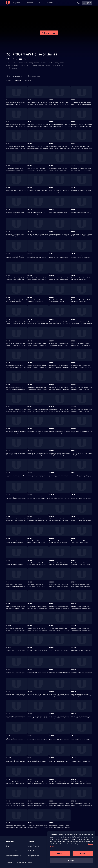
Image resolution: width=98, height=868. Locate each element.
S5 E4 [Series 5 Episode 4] (73, 100)
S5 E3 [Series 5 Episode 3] (51, 100)
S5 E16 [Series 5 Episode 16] (73, 166)
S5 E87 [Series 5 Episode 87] (30, 538)
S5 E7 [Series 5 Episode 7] (51, 122)
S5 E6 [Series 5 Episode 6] (29, 122)
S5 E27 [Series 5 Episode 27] (51, 232)
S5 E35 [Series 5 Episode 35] (51, 275)
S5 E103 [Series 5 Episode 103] (30, 626)
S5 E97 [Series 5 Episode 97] (73, 582)
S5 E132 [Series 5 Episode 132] (52, 779)
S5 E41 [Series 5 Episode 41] (8, 319)
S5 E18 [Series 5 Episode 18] (30, 188)
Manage (71, 861)
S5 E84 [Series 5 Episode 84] (51, 516)
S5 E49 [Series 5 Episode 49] (8, 363)
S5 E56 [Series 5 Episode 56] (73, 385)
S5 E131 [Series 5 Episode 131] (30, 779)
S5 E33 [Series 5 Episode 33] (8, 275)
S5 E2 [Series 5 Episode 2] (29, 100)
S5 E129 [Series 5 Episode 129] (74, 757)
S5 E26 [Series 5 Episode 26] (30, 232)
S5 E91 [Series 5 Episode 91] (30, 560)
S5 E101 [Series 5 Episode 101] (73, 604)
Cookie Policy (32, 851)
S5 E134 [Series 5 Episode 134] (8, 801)
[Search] (79, 3)
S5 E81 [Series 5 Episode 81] (73, 494)
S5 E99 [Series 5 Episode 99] (30, 604)
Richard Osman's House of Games (31, 54)
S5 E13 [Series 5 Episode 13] (8, 166)
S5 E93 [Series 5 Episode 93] (73, 560)
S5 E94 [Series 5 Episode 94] (8, 582)
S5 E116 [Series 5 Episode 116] (52, 692)
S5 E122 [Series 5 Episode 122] (8, 735)
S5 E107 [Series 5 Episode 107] (30, 648)
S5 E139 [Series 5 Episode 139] (30, 823)
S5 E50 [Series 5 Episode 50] (30, 363)
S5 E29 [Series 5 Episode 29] (8, 253)
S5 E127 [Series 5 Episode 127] (30, 757)
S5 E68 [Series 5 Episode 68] (51, 429)
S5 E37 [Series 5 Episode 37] (8, 297)
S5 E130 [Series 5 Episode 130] (8, 779)
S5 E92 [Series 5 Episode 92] (51, 560)
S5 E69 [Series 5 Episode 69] (73, 429)
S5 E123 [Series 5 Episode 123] (30, 735)
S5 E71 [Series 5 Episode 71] (30, 451)
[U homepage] (8, 3)
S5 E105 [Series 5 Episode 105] (74, 626)
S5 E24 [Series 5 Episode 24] (73, 210)
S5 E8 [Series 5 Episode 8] (73, 122)
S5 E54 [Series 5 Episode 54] (30, 385)
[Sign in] (87, 3)
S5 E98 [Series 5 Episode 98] (8, 604)
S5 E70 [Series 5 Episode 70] (8, 451)
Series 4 (9, 80)
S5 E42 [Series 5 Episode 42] (30, 319)
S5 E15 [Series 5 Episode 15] (51, 166)
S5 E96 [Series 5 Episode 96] (52, 582)
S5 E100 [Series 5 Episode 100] (52, 604)
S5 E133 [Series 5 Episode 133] (74, 779)
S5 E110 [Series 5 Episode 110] (8, 670)
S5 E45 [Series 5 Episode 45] (8, 341)
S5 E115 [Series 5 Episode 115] (30, 692)
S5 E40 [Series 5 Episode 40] (73, 297)
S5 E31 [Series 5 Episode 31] (51, 253)
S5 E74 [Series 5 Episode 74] (8, 472)
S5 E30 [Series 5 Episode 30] (30, 253)
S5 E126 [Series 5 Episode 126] (8, 757)
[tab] (34, 76)
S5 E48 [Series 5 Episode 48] (73, 341)
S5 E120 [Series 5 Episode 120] (52, 713)
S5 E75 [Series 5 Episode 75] (30, 472)
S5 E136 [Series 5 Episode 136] (52, 801)
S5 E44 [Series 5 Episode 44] (73, 319)
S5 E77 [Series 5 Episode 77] (73, 472)
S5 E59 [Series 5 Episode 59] (52, 407)
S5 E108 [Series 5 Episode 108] (52, 648)
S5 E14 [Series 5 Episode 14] (30, 166)
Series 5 (18, 80)
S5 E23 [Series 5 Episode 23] (51, 210)
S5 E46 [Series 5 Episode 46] (30, 341)
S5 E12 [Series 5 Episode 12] (73, 144)
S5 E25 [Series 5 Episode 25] (8, 232)
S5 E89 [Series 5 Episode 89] (73, 538)
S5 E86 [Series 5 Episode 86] (8, 538)
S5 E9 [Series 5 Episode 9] (7, 144)
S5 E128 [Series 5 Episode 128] (52, 757)
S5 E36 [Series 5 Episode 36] (73, 275)
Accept (83, 853)
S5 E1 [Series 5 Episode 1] (7, 100)
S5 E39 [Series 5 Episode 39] (51, 297)
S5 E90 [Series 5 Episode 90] (8, 560)
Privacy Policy (32, 846)
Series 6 (28, 80)
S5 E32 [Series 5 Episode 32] (73, 253)
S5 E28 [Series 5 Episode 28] (73, 232)
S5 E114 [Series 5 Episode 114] (8, 692)
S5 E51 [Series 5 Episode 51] (51, 363)
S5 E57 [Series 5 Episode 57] (8, 407)
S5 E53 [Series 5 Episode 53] (8, 385)
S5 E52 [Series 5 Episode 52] (73, 363)
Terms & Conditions (12, 856)
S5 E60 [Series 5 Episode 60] (73, 407)
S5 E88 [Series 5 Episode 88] (51, 538)
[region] (71, 849)
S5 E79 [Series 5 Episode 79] (30, 494)
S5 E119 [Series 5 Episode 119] (30, 713)
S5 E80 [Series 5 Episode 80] (51, 494)
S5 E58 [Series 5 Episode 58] (30, 407)
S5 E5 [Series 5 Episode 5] (7, 122)
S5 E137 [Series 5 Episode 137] (74, 801)
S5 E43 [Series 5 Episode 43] (51, 319)
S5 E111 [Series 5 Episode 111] (30, 670)
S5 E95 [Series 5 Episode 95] (30, 582)
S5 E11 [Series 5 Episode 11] (51, 144)
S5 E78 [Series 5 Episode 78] (8, 494)
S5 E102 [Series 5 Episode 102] (8, 626)
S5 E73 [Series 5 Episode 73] (73, 451)
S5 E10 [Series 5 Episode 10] (30, 144)
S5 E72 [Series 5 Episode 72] (51, 451)
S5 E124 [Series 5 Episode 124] (52, 735)
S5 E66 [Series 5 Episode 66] (8, 429)
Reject (60, 853)
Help (7, 846)
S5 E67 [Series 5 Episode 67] (30, 429)
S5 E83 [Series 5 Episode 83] (30, 516)
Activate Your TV (11, 851)
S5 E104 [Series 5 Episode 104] (52, 626)
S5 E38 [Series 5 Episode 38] (30, 297)
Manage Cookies (33, 856)
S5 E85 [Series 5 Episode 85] (73, 516)
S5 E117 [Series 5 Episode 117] (73, 692)
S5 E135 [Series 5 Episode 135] (30, 801)
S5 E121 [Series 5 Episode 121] (73, 713)
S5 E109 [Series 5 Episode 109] (74, 648)
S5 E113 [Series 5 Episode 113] (73, 670)
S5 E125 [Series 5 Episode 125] (74, 735)
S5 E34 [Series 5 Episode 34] (30, 275)
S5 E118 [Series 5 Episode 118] (8, 713)
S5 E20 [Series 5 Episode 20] (73, 188)
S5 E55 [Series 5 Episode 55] (52, 385)
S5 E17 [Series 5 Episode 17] (8, 188)
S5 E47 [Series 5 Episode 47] (51, 341)
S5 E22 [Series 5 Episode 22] (30, 210)
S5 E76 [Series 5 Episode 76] (51, 472)
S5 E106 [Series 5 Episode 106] (8, 648)
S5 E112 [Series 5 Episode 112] (52, 670)
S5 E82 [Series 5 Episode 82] (8, 516)
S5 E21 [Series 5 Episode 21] (8, 210)
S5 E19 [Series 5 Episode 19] (51, 188)
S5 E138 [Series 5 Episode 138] (8, 823)
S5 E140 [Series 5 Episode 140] (52, 823)
